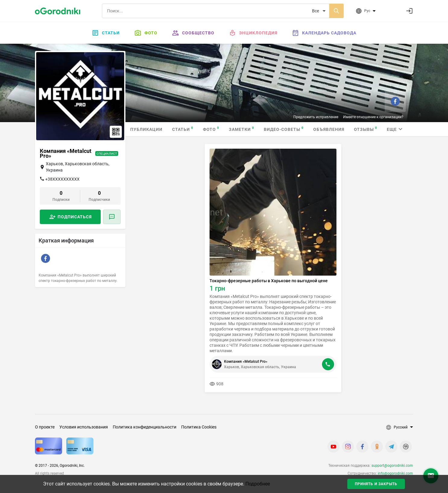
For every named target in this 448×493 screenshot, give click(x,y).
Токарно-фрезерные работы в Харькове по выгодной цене (269, 281)
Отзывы (366, 129)
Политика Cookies (199, 427)
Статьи (106, 33)
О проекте (45, 427)
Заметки (241, 129)
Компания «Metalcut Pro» (246, 362)
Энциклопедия (253, 33)
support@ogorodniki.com (392, 466)
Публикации (146, 129)
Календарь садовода (324, 33)
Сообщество (193, 33)
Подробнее (258, 484)
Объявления (329, 129)
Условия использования (84, 427)
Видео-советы (284, 129)
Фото (146, 33)
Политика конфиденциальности (145, 427)
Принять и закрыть (376, 484)
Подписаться (75, 217)
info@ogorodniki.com (395, 473)
